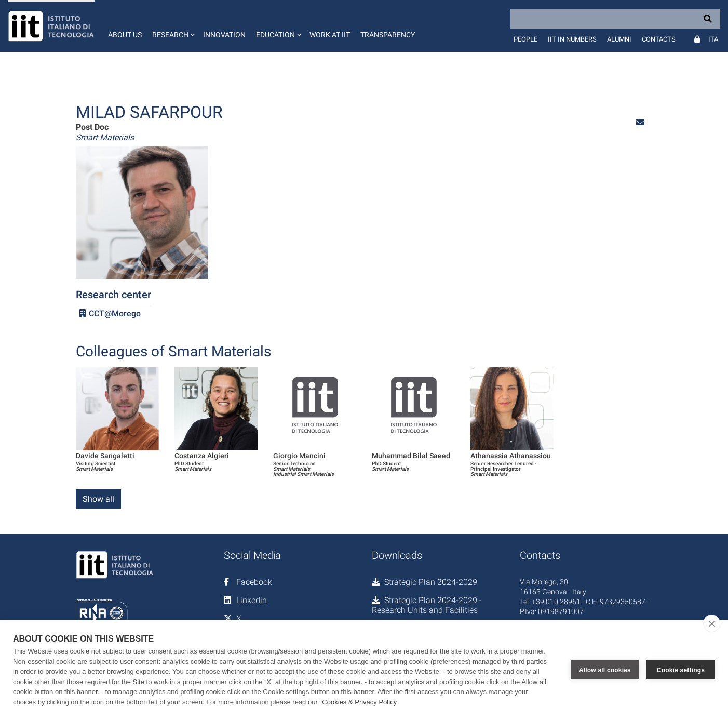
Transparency (388, 35)
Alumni (619, 39)
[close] (712, 623)
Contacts (659, 39)
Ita (713, 39)
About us (125, 35)
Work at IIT (330, 35)
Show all (98, 499)
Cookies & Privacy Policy (359, 702)
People (525, 39)
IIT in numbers (572, 39)
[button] (172, 26)
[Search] (615, 19)
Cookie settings (681, 670)
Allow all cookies (605, 670)
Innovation (224, 35)
